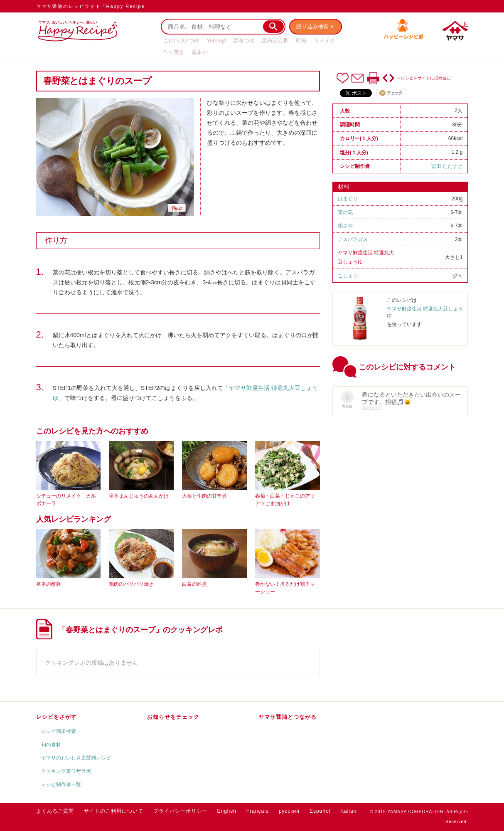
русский (289, 811)
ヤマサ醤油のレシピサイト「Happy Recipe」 (93, 6)
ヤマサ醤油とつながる (288, 717)
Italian (348, 811)
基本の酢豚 (49, 584)
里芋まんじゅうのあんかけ (139, 496)
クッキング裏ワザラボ (66, 771)
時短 (301, 41)
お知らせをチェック (173, 717)
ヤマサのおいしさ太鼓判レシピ (76, 758)
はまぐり (348, 199)
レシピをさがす (57, 717)
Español (320, 811)
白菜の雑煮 (194, 584)
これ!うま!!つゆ (181, 41)
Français (258, 811)
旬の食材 (51, 745)
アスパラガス (353, 239)
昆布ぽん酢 (275, 41)
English (227, 811)
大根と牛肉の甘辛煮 (204, 496)
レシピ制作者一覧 (61, 784)
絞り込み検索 (313, 26)
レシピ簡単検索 (59, 731)
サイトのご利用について (114, 811)
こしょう (348, 276)
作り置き (174, 52)
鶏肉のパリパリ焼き (131, 584)
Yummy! (216, 41)
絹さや (345, 226)
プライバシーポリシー (180, 811)
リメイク (325, 41)
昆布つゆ (244, 41)
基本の (200, 52)
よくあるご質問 (55, 811)
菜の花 (345, 212)
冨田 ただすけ (447, 166)
